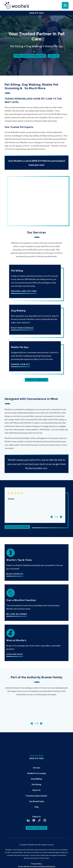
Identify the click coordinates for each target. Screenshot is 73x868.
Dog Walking (36, 779)
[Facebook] (34, 820)
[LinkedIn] (28, 820)
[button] (5, 863)
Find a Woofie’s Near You (30, 56)
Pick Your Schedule (22, 328)
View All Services (36, 380)
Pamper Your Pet (21, 364)
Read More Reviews (17, 527)
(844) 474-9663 (36, 13)
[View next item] (61, 517)
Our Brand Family (36, 801)
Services (37, 768)
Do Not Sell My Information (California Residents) (37, 867)
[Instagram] (45, 820)
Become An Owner (17, 614)
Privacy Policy (36, 864)
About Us (36, 790)
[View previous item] (51, 517)
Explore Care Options (24, 291)
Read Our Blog (15, 574)
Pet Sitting (36, 784)
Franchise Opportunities (37, 796)
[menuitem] (36, 768)
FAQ (37, 807)
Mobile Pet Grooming (37, 773)
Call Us (54, 56)
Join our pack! (15, 654)
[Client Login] (39, 820)
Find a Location (37, 828)
